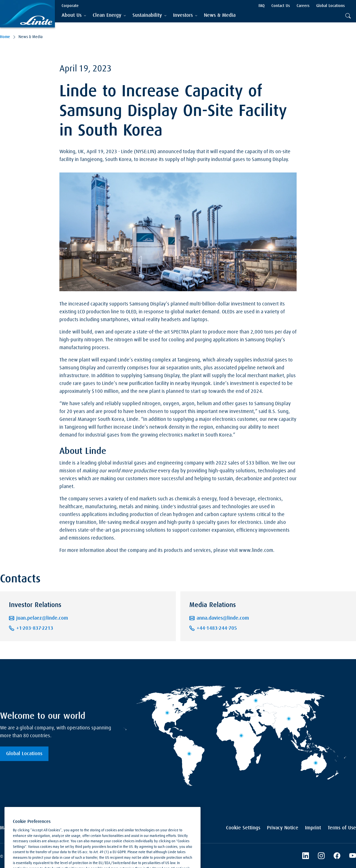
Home (5, 37)
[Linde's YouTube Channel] (353, 857)
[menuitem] (220, 16)
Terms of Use (342, 828)
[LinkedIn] (306, 857)
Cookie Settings (243, 828)
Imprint (313, 828)
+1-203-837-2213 (35, 628)
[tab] (74, 16)
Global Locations (24, 754)
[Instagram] (321, 857)
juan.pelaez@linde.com (42, 618)
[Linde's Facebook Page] (337, 857)
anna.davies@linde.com (223, 618)
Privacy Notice (283, 828)
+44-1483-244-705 (217, 628)
